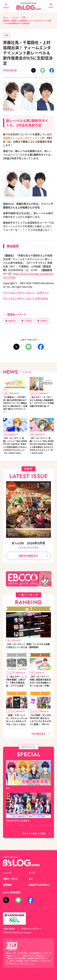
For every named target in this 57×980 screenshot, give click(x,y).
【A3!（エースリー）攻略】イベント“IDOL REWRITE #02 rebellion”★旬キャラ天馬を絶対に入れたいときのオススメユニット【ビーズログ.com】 (15, 445)
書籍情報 (7, 885)
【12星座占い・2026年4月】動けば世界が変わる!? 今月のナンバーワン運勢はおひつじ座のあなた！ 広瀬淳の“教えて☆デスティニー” (15, 404)
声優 (24, 17)
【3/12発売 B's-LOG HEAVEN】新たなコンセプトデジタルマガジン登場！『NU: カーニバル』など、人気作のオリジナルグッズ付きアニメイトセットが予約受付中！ (40, 720)
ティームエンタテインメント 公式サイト (26, 292)
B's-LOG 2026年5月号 (29, 543)
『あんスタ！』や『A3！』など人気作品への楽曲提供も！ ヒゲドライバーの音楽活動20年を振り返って (42, 401)
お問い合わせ (9, 929)
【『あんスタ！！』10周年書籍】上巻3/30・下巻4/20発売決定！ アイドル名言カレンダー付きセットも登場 (17, 681)
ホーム (5, 17)
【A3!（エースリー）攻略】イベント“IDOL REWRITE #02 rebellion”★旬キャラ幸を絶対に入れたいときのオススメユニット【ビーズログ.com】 (42, 445)
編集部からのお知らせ (39, 885)
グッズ (32, 873)
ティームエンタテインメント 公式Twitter (26, 298)
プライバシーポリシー (31, 929)
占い (31, 879)
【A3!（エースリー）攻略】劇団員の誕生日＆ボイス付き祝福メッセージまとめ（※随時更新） (40, 681)
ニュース (15, 17)
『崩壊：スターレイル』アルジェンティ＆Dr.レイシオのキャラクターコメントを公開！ (17, 720)
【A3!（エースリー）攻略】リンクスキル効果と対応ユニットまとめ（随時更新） (28, 646)
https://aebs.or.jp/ (27, 963)
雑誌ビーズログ (10, 879)
